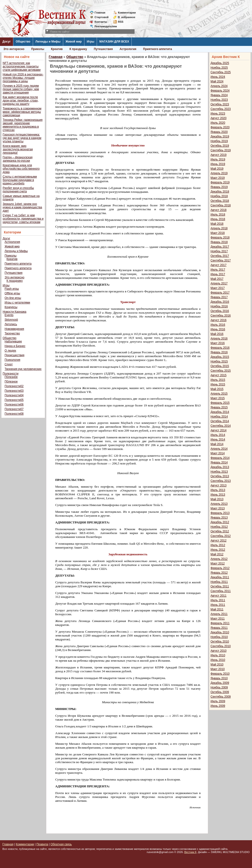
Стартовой (102, 17)
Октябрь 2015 (220, 366)
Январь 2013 (219, 518)
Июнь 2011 (218, 605)
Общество (23, 42)
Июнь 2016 (218, 329)
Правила (42, 844)
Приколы (38, 49)
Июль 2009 (218, 701)
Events (9, 315)
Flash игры (12, 289)
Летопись (11, 324)
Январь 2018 (219, 242)
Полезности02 (14, 386)
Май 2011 (217, 609)
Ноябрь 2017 (219, 251)
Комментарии (127, 13)
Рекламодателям (104, 26)
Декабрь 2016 (220, 302)
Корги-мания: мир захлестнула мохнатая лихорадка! (18, 149)
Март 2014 (218, 453)
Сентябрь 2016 (221, 316)
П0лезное (11, 382)
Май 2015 (217, 389)
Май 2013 (217, 499)
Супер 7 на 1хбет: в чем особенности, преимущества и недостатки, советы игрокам (23, 219)
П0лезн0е (11, 377)
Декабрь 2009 (220, 683)
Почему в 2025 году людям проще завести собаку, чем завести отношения (21, 89)
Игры (91, 42)
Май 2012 (217, 554)
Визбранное (127, 17)
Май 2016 (217, 334)
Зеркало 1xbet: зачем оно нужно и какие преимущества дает (22, 207)
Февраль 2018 (220, 238)
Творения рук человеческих (23, 369)
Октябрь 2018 (220, 201)
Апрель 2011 (219, 614)
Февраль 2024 (220, 91)
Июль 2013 (218, 490)
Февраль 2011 (220, 623)
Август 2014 (218, 430)
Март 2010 (218, 669)
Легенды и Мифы (48, 42)
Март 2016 (218, 343)
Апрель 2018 (219, 228)
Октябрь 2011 (220, 586)
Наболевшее (13, 341)
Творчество (12, 333)
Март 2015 (218, 398)
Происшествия (14, 355)
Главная (100, 13)
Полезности (10, 374)
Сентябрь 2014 (221, 426)
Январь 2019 (219, 187)
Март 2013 (218, 508)
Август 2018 (218, 210)
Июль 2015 (218, 380)
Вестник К (190, 852)
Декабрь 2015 (220, 357)
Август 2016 (218, 320)
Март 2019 (218, 178)
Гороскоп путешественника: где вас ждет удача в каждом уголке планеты (22, 138)
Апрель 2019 (219, 173)
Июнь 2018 (218, 219)
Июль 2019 (218, 159)
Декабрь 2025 (220, 63)
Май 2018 (217, 224)
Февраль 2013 (220, 513)
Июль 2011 (218, 600)
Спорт (9, 364)
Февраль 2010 (220, 674)
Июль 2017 (218, 270)
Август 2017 (218, 265)
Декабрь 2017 (220, 247)
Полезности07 (14, 409)
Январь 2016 (219, 352)
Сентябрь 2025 (221, 72)
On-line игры (13, 298)
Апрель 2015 (219, 394)
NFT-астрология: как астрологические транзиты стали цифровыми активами (22, 66)
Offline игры (12, 293)
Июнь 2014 (218, 440)
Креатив (57, 49)
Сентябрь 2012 (221, 536)
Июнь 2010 (218, 660)
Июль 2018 (218, 215)
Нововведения (14, 329)
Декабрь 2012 (220, 522)
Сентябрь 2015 (221, 371)
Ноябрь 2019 (219, 141)
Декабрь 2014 (220, 412)
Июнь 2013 (218, 495)
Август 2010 (218, 651)
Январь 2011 (219, 628)
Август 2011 (218, 596)
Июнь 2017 (218, 274)
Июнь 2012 (218, 550)
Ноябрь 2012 (219, 527)
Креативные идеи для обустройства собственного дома (21, 169)
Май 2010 (217, 665)
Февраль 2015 (220, 403)
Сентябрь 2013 (221, 481)
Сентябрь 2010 (221, 646)
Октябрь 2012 (220, 531)
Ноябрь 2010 (219, 637)
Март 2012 (218, 564)
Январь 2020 (219, 132)
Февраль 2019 (220, 182)
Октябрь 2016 (220, 311)
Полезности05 (14, 400)
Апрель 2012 (219, 559)
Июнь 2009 (218, 706)
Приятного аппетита (157, 49)
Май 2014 (217, 444)
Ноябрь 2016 (219, 306)
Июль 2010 (218, 655)
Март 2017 (218, 288)
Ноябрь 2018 (219, 196)
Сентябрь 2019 (221, 150)
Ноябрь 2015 (219, 362)
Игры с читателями (17, 303)
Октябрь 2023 (220, 104)
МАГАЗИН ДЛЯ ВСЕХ (114, 42)
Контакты (101, 22)
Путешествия (103, 49)
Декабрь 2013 (220, 467)
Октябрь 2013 (220, 476)
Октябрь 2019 (220, 146)
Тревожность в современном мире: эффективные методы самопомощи (22, 112)
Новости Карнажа (14, 312)
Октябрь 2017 (220, 256)
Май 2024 (217, 81)
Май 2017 (217, 279)
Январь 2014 (219, 463)
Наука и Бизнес (15, 346)
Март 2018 (218, 233)
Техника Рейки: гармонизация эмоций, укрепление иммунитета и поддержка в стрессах (23, 125)
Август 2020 (218, 118)
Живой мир (74, 42)
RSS (121, 22)
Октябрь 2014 (220, 421)
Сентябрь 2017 (221, 260)
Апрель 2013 (219, 504)
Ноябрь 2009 (219, 687)
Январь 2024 (219, 95)
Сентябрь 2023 (221, 109)
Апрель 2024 (219, 86)
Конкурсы (11, 307)
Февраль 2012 (220, 568)
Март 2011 (218, 619)
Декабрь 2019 (220, 137)
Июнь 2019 (218, 164)
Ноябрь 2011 (219, 582)
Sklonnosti (11, 320)
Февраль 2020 (220, 127)
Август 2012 (218, 541)
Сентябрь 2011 (221, 591)
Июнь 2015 (218, 384)
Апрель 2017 (219, 283)
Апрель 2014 (219, 449)
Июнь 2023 (218, 114)
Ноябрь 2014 (219, 417)
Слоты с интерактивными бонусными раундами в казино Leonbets (20, 180)
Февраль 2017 (220, 293)
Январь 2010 (219, 678)
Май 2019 (217, 169)
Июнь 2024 (218, 77)
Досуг (7, 42)
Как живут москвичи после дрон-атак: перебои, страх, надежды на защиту (21, 101)
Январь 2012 (219, 573)
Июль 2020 (218, 123)
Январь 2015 (219, 407)
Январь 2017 (219, 297)
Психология (12, 360)
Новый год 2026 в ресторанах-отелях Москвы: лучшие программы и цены (23, 78)
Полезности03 (14, 391)
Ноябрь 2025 (219, 68)
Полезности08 (14, 414)
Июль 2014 (218, 435)
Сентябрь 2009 (221, 697)
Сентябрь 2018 (221, 205)
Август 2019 (218, 155)
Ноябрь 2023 (219, 100)
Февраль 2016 (220, 348)
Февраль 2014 (220, 458)
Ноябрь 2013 (219, 472)
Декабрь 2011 (220, 577)
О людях (10, 351)
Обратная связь (61, 844)
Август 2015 (218, 375)
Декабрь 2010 (220, 632)
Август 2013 (218, 485)
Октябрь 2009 (220, 692)
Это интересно (14, 49)
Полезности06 (14, 405)
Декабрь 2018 (220, 192)
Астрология (128, 49)
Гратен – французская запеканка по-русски (18, 159)
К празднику (78, 49)
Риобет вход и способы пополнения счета (18, 190)
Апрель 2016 (219, 339)
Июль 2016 (218, 325)
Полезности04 (14, 395)
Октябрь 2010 (220, 642)
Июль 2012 (218, 545)
